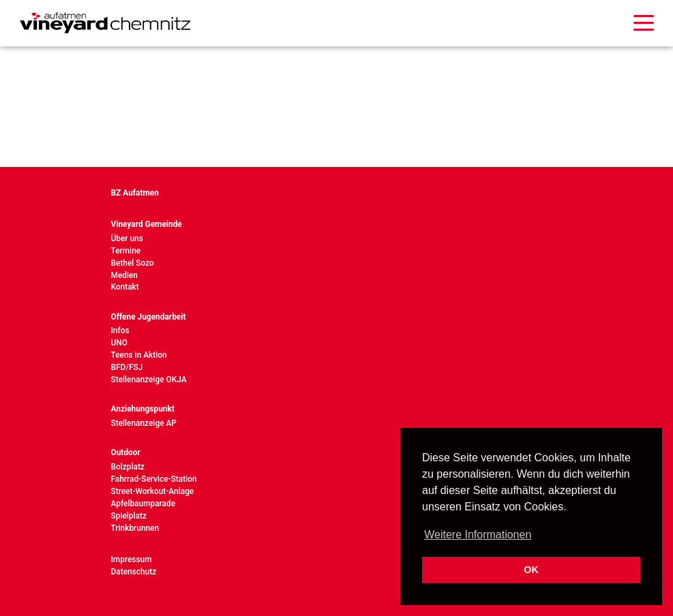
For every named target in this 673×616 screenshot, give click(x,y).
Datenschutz (134, 572)
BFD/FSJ (127, 367)
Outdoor (126, 452)
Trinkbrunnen (135, 528)
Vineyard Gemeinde (147, 224)
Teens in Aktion (139, 355)
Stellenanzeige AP (144, 423)
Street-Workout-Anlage (153, 491)
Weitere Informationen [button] (478, 535)
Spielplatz (129, 516)
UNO (119, 343)
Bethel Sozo (133, 263)
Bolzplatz (128, 467)
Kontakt (125, 287)
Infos (120, 330)
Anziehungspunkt (143, 409)
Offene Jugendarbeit (149, 317)
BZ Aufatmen (135, 193)
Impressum (132, 559)
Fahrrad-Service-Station (154, 479)
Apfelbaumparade (144, 504)
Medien (125, 275)
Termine (126, 251)
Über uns (127, 238)
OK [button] (531, 570)
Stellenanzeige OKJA (149, 380)
